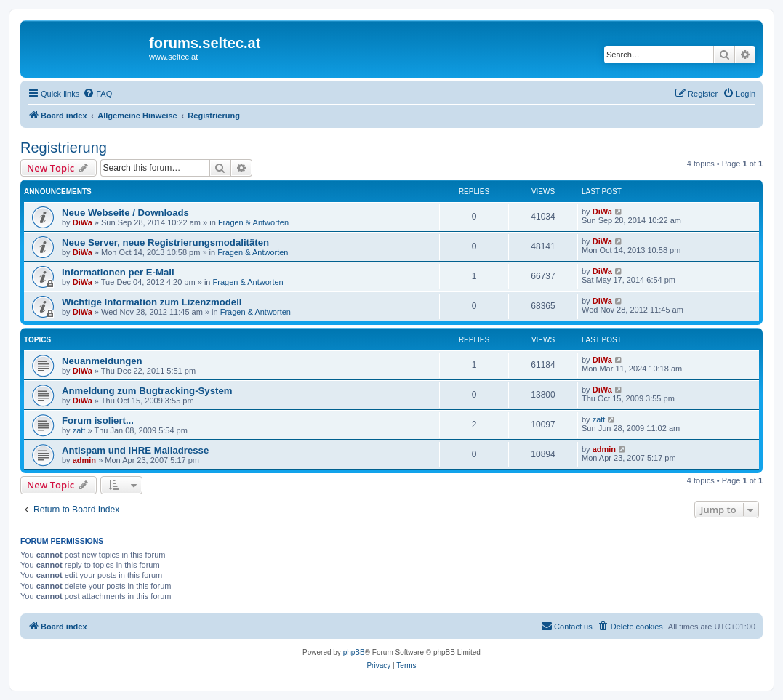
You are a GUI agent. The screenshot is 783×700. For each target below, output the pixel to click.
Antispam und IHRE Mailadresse (135, 450)
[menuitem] (97, 94)
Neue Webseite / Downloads (125, 213)
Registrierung (64, 148)
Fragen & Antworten (253, 222)
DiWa (83, 222)
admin (84, 460)
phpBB (354, 652)
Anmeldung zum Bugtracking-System (147, 391)
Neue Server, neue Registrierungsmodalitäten (165, 242)
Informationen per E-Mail (118, 272)
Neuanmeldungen (102, 361)
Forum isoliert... (98, 421)
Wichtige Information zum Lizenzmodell (152, 302)
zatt (79, 430)
